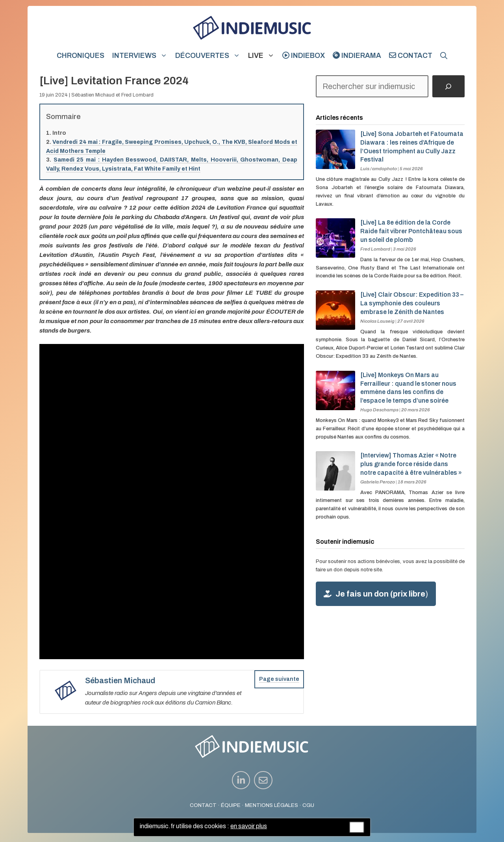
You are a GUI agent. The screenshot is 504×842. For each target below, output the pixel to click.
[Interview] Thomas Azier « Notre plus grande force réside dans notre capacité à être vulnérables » (411, 464)
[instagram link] (241, 780)
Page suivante (279, 679)
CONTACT (203, 805)
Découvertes (210, 56)
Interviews (142, 56)
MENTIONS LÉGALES (271, 805)
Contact (411, 56)
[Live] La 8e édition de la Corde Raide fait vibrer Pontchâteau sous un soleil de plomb (411, 231)
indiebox (304, 56)
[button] (444, 56)
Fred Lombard (137, 95)
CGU (308, 805)
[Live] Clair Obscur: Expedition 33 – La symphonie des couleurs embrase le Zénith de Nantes (412, 303)
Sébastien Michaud (93, 95)
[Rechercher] (448, 86)
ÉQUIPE (231, 805)
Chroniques (81, 56)
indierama (357, 56)
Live (263, 56)
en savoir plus (249, 826)
